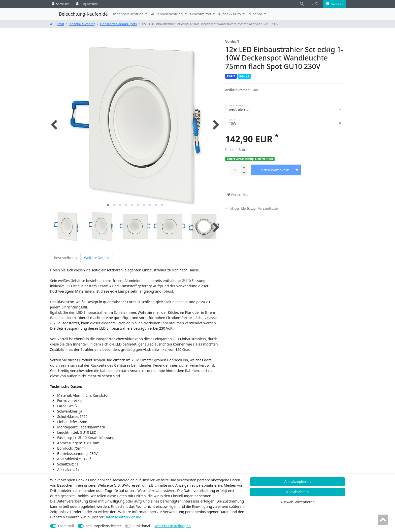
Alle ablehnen (298, 492)
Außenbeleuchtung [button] (167, 14)
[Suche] (302, 4)
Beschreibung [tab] (65, 258)
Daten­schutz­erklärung (123, 517)
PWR (61, 24)
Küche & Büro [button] (230, 14)
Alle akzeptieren (298, 481)
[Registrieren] (87, 4)
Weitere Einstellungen (173, 526)
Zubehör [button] (256, 14)
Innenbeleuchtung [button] (129, 14)
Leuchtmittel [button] (201, 14)
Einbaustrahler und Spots (119, 24)
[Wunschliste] (315, 4)
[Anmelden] (61, 4)
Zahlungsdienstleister (103, 526)
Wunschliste (238, 195)
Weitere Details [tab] (97, 258)
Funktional (141, 526)
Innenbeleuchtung (82, 24)
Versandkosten (269, 209)
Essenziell (66, 526)
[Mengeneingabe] (235, 170)
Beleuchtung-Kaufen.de (83, 14)
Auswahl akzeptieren (298, 502)
